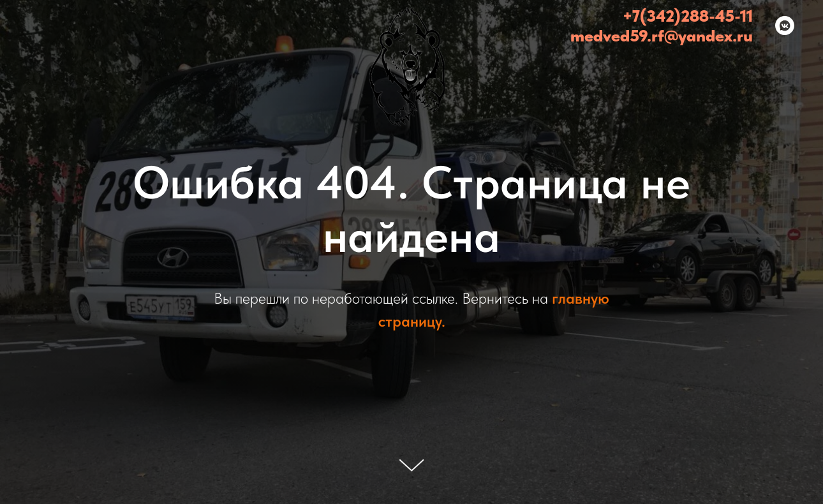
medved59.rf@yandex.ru (662, 35)
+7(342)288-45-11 (688, 16)
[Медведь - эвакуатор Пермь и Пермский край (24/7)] (785, 26)
